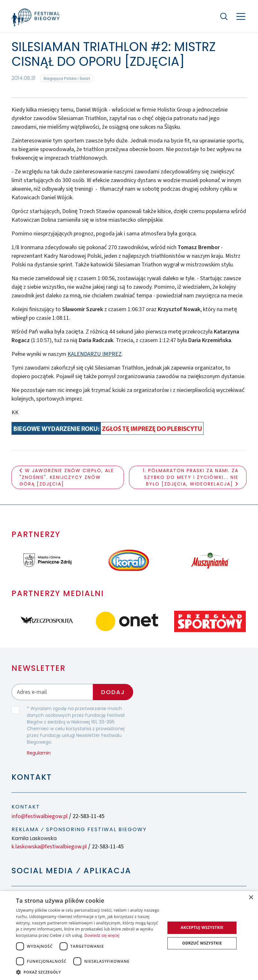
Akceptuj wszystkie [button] (202, 927)
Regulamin (39, 753)
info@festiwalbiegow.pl (40, 816)
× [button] (251, 898)
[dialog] (129, 935)
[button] (88, 972)
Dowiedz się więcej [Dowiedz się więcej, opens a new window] (102, 935)
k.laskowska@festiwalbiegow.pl (49, 847)
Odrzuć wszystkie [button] (202, 943)
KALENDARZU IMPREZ (95, 354)
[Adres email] (52, 692)
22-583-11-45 (89, 816)
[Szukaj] (224, 16)
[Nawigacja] (241, 16)
